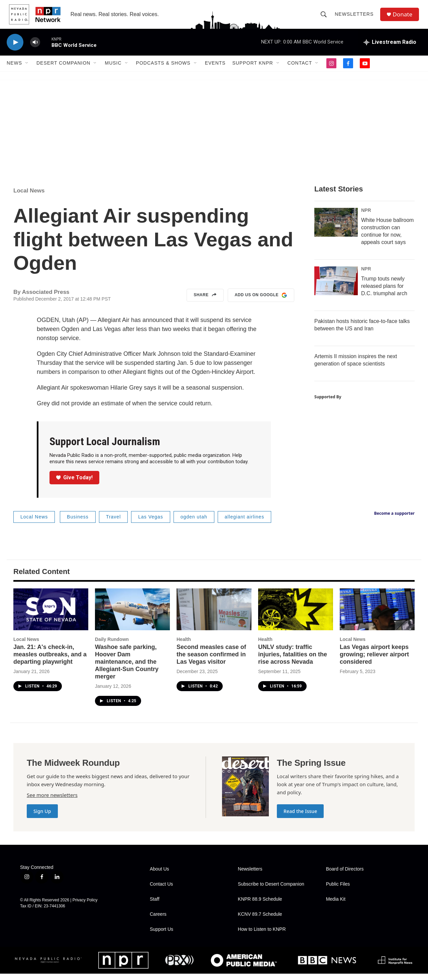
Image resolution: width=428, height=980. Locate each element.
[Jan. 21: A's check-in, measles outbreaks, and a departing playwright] (51, 616)
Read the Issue (300, 818)
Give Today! (75, 484)
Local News (29, 197)
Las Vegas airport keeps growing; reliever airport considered (374, 661)
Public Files (338, 890)
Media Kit (336, 906)
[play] (15, 49)
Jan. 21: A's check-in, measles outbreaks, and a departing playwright (50, 661)
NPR (366, 217)
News (14, 70)
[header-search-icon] (325, 17)
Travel (113, 523)
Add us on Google (261, 302)
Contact (300, 70)
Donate (404, 18)
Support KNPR (253, 70)
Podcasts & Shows (163, 70)
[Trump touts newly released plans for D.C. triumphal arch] (336, 287)
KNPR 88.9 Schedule (260, 906)
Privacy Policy (85, 906)
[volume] (35, 49)
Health (184, 646)
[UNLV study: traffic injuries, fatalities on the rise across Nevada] (296, 616)
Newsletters (355, 17)
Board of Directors (345, 875)
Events (215, 70)
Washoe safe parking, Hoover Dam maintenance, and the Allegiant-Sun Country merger (127, 668)
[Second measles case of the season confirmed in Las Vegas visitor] (214, 616)
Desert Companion (63, 70)
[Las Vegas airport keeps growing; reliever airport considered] (377, 616)
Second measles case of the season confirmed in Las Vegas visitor (211, 661)
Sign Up (42, 818)
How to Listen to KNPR (262, 936)
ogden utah (194, 523)
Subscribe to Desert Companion (271, 890)
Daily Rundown (112, 646)
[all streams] (390, 49)
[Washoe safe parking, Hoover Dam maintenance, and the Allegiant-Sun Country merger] (132, 616)
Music (113, 70)
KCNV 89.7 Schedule (260, 921)
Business (78, 523)
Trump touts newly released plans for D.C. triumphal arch (384, 292)
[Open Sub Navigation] (27, 70)
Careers (158, 921)
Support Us (162, 936)
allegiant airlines (244, 523)
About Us (159, 875)
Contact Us (161, 890)
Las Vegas (150, 523)
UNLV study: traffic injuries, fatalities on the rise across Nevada (293, 661)
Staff (155, 906)
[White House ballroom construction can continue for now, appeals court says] (336, 229)
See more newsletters (52, 801)
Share (205, 302)
